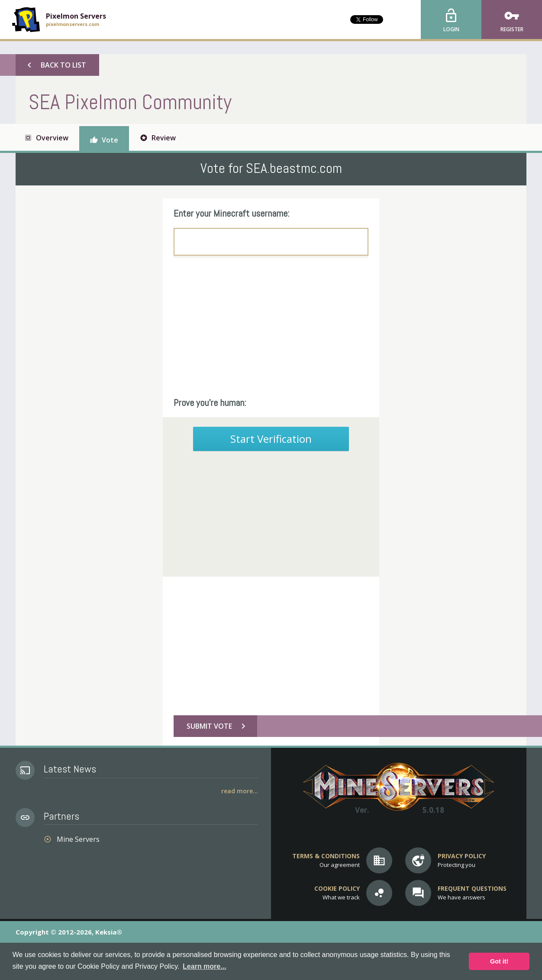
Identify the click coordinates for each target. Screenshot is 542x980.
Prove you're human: (210, 402)
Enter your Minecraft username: (232, 213)
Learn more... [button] (204, 966)
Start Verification (271, 439)
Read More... (240, 791)
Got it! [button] (499, 961)
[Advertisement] (271, 327)
